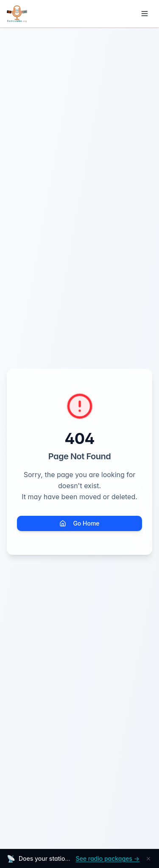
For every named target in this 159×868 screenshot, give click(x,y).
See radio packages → (108, 858)
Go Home (79, 523)
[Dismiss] (148, 859)
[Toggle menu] (145, 14)
